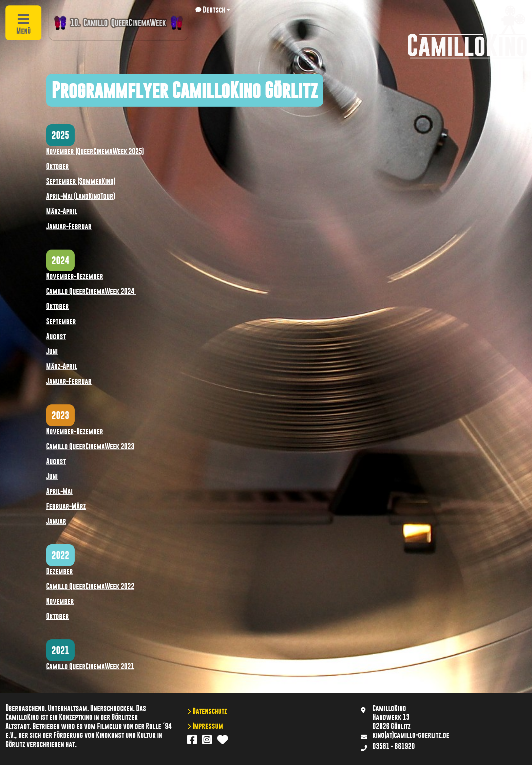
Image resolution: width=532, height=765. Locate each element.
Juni (52, 351)
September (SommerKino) (81, 181)
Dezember (60, 571)
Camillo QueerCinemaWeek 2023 (90, 447)
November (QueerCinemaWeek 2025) (95, 151)
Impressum (207, 726)
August (56, 336)
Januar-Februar (69, 226)
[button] (213, 10)
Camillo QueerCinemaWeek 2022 (90, 586)
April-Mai (59, 491)
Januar (56, 521)
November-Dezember (75, 276)
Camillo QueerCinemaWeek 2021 (90, 667)
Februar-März (66, 506)
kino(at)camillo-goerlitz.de (411, 735)
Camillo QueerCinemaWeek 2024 (91, 291)
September (61, 322)
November (60, 601)
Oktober (58, 166)
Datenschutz (209, 711)
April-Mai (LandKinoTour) (81, 196)
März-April (62, 212)
